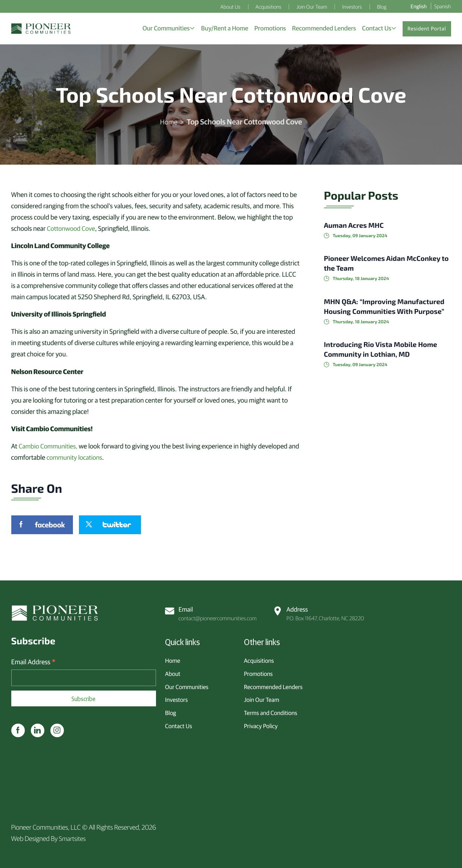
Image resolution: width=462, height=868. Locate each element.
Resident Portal (427, 30)
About (173, 672)
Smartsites (73, 838)
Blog (170, 712)
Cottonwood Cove (72, 231)
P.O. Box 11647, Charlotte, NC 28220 (319, 612)
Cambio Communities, (50, 448)
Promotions (258, 672)
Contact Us (179, 724)
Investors (176, 698)
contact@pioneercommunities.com (212, 612)
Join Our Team (262, 698)
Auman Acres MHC (356, 227)
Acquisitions (259, 659)
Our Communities (187, 685)
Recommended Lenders (273, 685)
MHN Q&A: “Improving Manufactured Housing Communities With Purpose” (374, 314)
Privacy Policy (261, 724)
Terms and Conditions (271, 712)
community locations (87, 459)
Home (169, 124)
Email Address (33, 662)
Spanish (442, 6)
